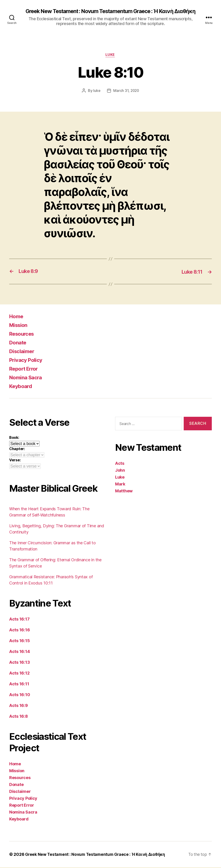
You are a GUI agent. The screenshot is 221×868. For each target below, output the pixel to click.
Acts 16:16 (19, 631)
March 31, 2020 (126, 91)
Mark (120, 484)
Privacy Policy (27, 361)
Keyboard (22, 387)
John (120, 471)
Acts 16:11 (19, 685)
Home (17, 317)
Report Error (25, 369)
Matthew (124, 491)
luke (96, 91)
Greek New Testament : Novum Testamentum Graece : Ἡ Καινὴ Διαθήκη (110, 11)
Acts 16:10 (20, 695)
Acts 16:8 (19, 717)
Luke (110, 55)
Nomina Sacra (27, 378)
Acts (120, 464)
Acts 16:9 (19, 706)
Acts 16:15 (19, 641)
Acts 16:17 (19, 620)
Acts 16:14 (19, 652)
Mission (19, 326)
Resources (23, 334)
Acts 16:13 (19, 663)
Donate (19, 343)
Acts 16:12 (19, 674)
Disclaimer (23, 352)
